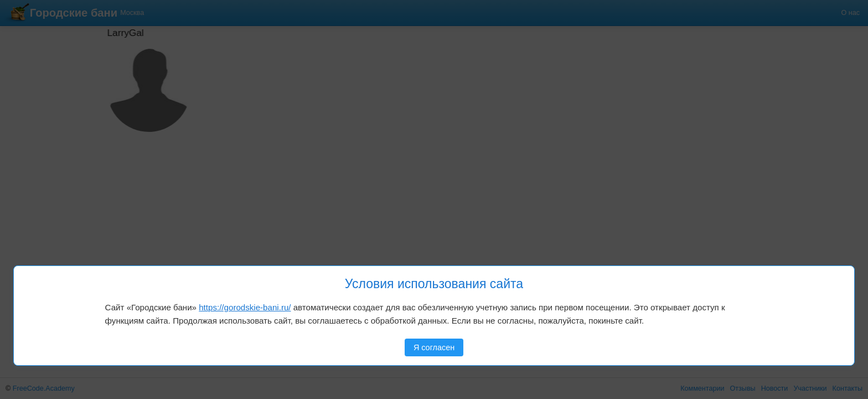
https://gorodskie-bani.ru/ (245, 307)
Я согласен (434, 347)
